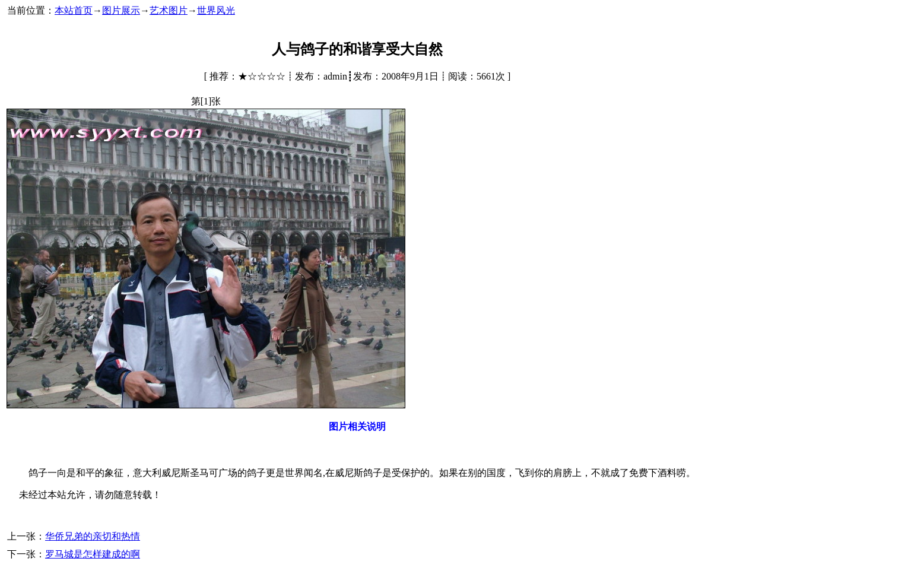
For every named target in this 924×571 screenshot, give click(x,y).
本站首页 (74, 10)
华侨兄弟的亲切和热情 (93, 536)
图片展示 (121, 10)
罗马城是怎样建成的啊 (93, 554)
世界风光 (216, 10)
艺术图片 (169, 10)
